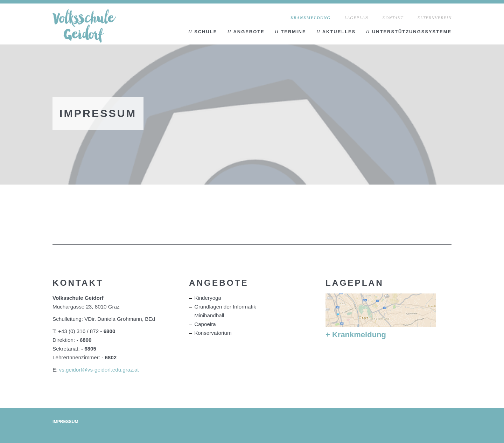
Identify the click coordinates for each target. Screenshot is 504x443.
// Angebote (246, 32)
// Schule (203, 32)
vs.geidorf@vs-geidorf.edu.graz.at (99, 370)
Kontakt (393, 18)
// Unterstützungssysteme (409, 32)
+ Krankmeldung (356, 335)
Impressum (65, 422)
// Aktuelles (336, 32)
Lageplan (356, 18)
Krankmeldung (311, 18)
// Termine (291, 32)
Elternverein (434, 18)
